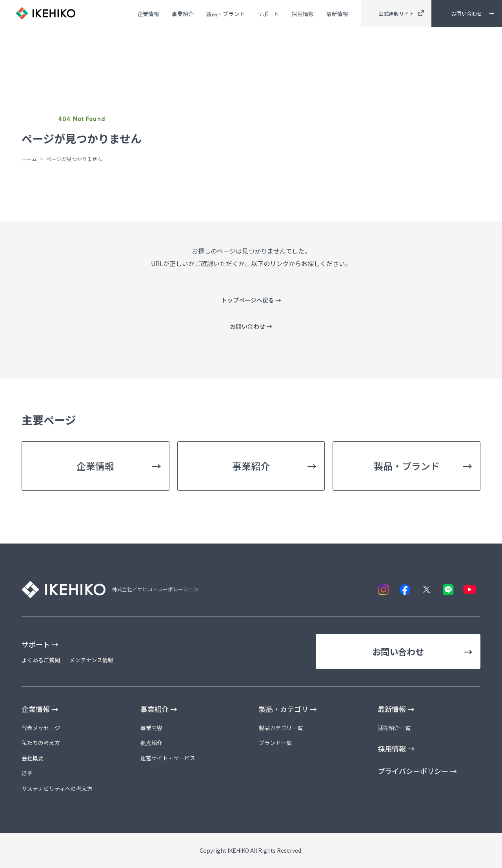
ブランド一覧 (275, 743)
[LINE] (448, 590)
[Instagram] (383, 590)
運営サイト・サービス (168, 758)
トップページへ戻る (251, 300)
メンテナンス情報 (91, 660)
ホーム (29, 159)
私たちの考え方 (41, 743)
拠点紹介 (151, 743)
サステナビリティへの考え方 (57, 788)
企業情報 (148, 14)
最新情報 (337, 14)
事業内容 (151, 728)
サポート (268, 14)
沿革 (27, 773)
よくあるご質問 (41, 660)
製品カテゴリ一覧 (281, 728)
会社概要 (33, 758)
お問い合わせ (467, 14)
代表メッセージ (41, 728)
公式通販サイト (401, 14)
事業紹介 (183, 14)
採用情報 (303, 14)
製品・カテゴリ (288, 709)
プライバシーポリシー (417, 771)
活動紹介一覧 (394, 728)
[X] (427, 590)
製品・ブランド (226, 14)
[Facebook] (405, 590)
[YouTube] (470, 590)
